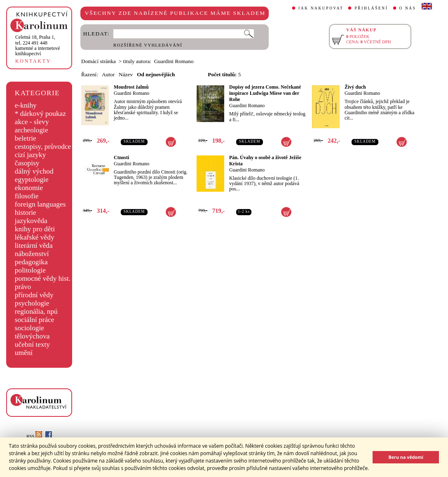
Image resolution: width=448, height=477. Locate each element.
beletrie (26, 138)
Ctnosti (121, 157)
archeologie (32, 130)
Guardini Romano (131, 93)
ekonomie (29, 188)
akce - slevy (32, 122)
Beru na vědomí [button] (406, 457)
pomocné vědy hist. (43, 278)
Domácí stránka (99, 61)
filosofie (27, 196)
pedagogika (31, 262)
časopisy (27, 163)
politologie (30, 270)
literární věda (34, 246)
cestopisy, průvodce (43, 147)
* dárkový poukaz (40, 114)
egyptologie (32, 180)
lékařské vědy (35, 237)
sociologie (29, 328)
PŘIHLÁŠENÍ (371, 8)
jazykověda (31, 221)
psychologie (32, 303)
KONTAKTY (33, 61)
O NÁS (408, 8)
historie (26, 213)
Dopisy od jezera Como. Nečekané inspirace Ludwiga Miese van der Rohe (265, 93)
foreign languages (40, 204)
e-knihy (26, 105)
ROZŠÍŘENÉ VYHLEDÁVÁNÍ (148, 45)
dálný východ (34, 171)
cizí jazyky (30, 155)
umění (24, 353)
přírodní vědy (34, 295)
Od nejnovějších (156, 74)
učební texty (32, 344)
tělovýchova (32, 336)
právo (23, 287)
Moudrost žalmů (131, 87)
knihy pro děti (35, 229)
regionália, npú (36, 311)
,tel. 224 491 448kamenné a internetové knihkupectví (38, 45)
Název (126, 74)
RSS (34, 436)
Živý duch (355, 87)
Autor (108, 74)
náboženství (32, 254)
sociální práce (35, 320)
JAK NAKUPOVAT (321, 8)
